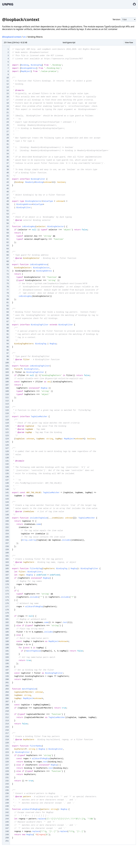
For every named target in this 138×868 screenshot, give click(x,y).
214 (7, 724)
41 (8, 176)
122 (7, 432)
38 (8, 166)
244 (7, 819)
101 (7, 366)
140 (7, 489)
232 (7, 781)
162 (7, 559)
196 (7, 667)
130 (7, 458)
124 (7, 439)
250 (7, 838)
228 (7, 768)
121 (7, 429)
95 (8, 347)
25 (8, 125)
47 (8, 195)
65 (8, 252)
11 (8, 81)
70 (8, 268)
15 (8, 94)
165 (7, 569)
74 (8, 280)
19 (8, 106)
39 (8, 170)
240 (7, 806)
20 (8, 109)
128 (7, 451)
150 (7, 521)
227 (7, 765)
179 (7, 613)
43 (8, 182)
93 (8, 341)
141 (7, 493)
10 (8, 78)
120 (7, 426)
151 (7, 524)
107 (7, 385)
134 (7, 470)
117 (7, 417)
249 (7, 835)
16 (8, 97)
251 (7, 841)
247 (7, 828)
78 (8, 293)
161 (7, 556)
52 (8, 211)
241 (7, 809)
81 (8, 303)
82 (8, 306)
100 (7, 363)
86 (8, 318)
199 (7, 676)
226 (7, 762)
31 (8, 144)
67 (8, 258)
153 (7, 531)
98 (8, 356)
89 (8, 328)
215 (7, 727)
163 (7, 562)
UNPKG (8, 4)
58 (8, 230)
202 (7, 686)
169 (7, 581)
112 (7, 401)
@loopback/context (12, 37)
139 (7, 486)
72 (8, 274)
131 (7, 461)
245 (7, 822)
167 (7, 575)
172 (7, 591)
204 (7, 692)
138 (7, 483)
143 (7, 499)
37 (8, 163)
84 (8, 312)
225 (7, 759)
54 (8, 217)
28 (8, 135)
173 (7, 594)
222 (7, 749)
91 (8, 334)
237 (7, 797)
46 (8, 192)
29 (8, 138)
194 (7, 660)
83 (8, 309)
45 (8, 189)
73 (8, 277)
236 (7, 793)
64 (8, 249)
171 (7, 588)
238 (7, 800)
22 (8, 116)
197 (7, 670)
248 (7, 831)
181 (7, 619)
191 (7, 651)
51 (8, 208)
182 (7, 622)
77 (8, 290)
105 (7, 379)
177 (7, 607)
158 (7, 546)
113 (7, 404)
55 (8, 220)
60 (8, 236)
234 (7, 787)
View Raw (129, 42)
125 (7, 442)
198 (7, 673)
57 (8, 227)
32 (8, 147)
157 (7, 543)
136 (7, 477)
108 (7, 388)
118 (7, 420)
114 (7, 407)
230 (7, 774)
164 (7, 565)
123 (7, 436)
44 (8, 185)
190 (7, 648)
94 (8, 344)
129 (7, 455)
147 (7, 512)
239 (7, 803)
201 (7, 683)
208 (7, 705)
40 (8, 173)
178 (7, 610)
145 (7, 505)
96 (8, 350)
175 (7, 600)
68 (8, 261)
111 (7, 398)
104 (7, 375)
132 (7, 464)
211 (7, 714)
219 (7, 740)
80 (8, 299)
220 (7, 743)
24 (8, 122)
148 (7, 515)
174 (7, 597)
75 (8, 284)
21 (8, 113)
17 (8, 100)
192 (7, 654)
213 (7, 721)
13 (8, 87)
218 (7, 736)
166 (7, 572)
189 (7, 645)
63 (8, 246)
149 (7, 518)
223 (7, 752)
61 (8, 239)
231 (7, 778)
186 (7, 635)
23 (8, 119)
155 (7, 537)
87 (8, 322)
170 (7, 584)
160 (7, 553)
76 (8, 287)
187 (7, 638)
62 (8, 242)
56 (8, 223)
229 (7, 771)
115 (7, 410)
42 (8, 179)
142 (7, 496)
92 (8, 337)
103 (7, 372)
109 (7, 391)
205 (7, 695)
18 (8, 103)
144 (7, 502)
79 (8, 296)
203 (7, 689)
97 (8, 353)
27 (8, 132)
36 (8, 160)
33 (8, 151)
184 (7, 629)
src (24, 37)
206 (7, 698)
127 (7, 448)
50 (8, 204)
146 (7, 508)
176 (7, 603)
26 (8, 128)
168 (7, 578)
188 (7, 641)
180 (7, 616)
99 (8, 360)
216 (7, 730)
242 (7, 812)
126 (7, 445)
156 (7, 540)
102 (7, 369)
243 (7, 816)
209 (7, 708)
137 (7, 480)
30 (8, 141)
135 (7, 474)
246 (7, 825)
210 (7, 711)
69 (8, 265)
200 (7, 679)
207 (7, 702)
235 (7, 790)
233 (7, 784)
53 (8, 214)
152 (7, 527)
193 (7, 657)
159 (7, 550)
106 (7, 382)
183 (7, 626)
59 (8, 233)
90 (8, 331)
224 (7, 755)
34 (8, 154)
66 (8, 255)
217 (7, 733)
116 (7, 413)
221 (7, 746)
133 (7, 467)
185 (7, 632)
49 (8, 201)
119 (7, 423)
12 (8, 84)
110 (7, 394)
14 (8, 90)
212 (7, 717)
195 (7, 664)
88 (8, 325)
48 (8, 198)
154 (7, 534)
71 (8, 271)
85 (8, 315)
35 (8, 157)
